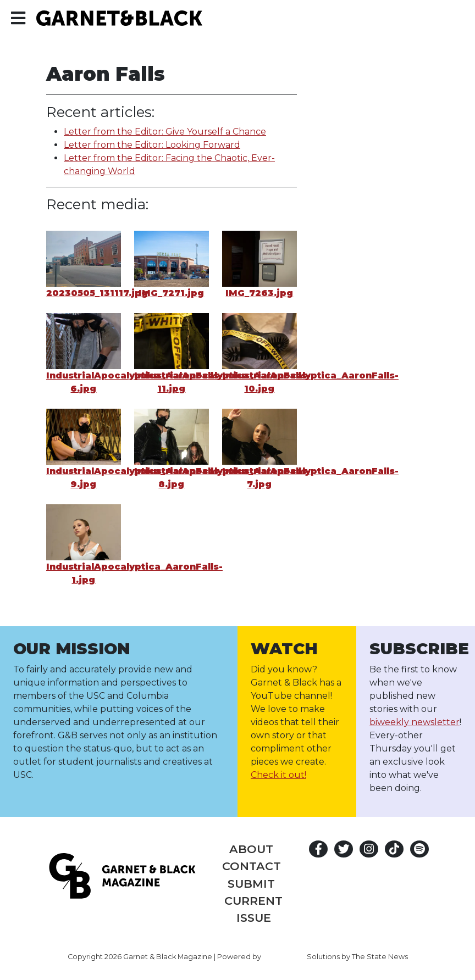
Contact (252, 866)
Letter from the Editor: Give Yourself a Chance (165, 132)
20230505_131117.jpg (97, 293)
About (251, 849)
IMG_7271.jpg (171, 293)
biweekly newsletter (415, 722)
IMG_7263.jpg (259, 293)
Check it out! (278, 775)
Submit (251, 884)
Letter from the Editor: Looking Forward (152, 145)
